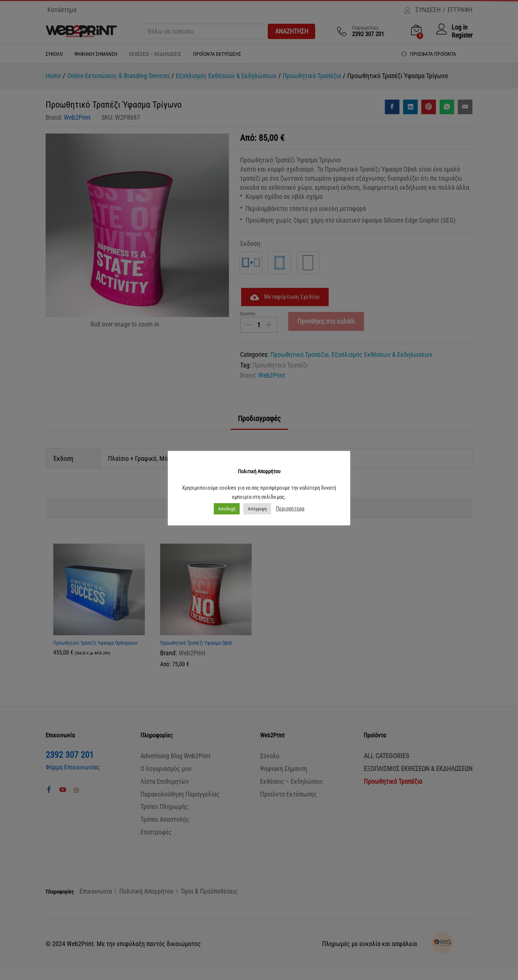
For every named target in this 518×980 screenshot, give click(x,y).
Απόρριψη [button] (257, 509)
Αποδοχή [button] (227, 509)
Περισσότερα (290, 509)
